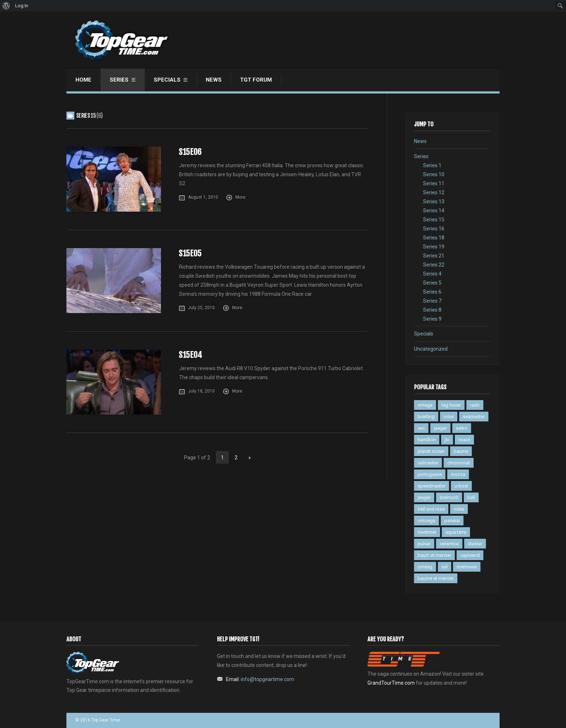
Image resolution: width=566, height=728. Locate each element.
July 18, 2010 (201, 391)
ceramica (449, 544)
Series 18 (434, 238)
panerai (452, 521)
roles (459, 509)
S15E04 (190, 355)
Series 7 (432, 301)
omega (425, 405)
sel (445, 567)
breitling (426, 417)
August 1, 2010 (203, 197)
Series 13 (434, 201)
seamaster (474, 417)
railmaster (428, 463)
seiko (462, 428)
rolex (449, 417)
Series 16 (434, 229)
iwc (421, 428)
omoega (426, 521)
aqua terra (456, 532)
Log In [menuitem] (22, 6)
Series (119, 80)
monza (458, 474)
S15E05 (190, 253)
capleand (470, 555)
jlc (447, 440)
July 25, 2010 (201, 308)
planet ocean (431, 451)
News (214, 80)
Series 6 (432, 292)
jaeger (440, 428)
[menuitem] (6, 6)
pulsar (424, 544)
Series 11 (434, 183)
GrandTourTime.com (391, 683)
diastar (475, 544)
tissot (464, 440)
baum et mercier (434, 555)
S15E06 (190, 152)
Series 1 (432, 165)
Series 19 (434, 247)
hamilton (427, 440)
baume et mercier (436, 578)
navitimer (427, 532)
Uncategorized (431, 349)
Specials (167, 80)
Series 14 (434, 211)
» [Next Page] (250, 458)
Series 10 (434, 174)
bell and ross (431, 509)
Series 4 (432, 274)
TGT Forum (256, 80)
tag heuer (451, 405)
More (240, 197)
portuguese (430, 474)
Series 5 (432, 283)
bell (471, 497)
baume (461, 451)
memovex (467, 567)
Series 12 (434, 192)
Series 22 (434, 265)
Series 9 (432, 319)
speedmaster (432, 486)
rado (475, 405)
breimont (449, 497)
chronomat (459, 463)
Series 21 (434, 256)
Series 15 (434, 220)
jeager (424, 497)
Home (83, 80)
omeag (425, 567)
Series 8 (432, 310)
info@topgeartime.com (267, 679)
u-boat (461, 486)
